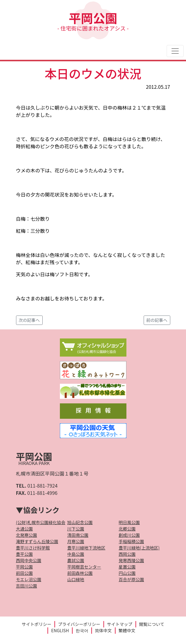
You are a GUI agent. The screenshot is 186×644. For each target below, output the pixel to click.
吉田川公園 (27, 586)
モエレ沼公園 (29, 579)
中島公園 (76, 554)
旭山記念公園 (80, 522)
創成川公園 (129, 535)
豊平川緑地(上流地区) (139, 548)
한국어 (82, 630)
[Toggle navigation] (175, 51)
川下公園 (76, 529)
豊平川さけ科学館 (33, 548)
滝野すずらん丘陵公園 (37, 541)
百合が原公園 (131, 579)
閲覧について (152, 624)
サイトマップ (120, 624)
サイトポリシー (37, 624)
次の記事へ (29, 320)
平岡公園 (93, 20)
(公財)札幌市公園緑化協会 (41, 522)
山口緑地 (76, 579)
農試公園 (76, 560)
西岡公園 (127, 554)
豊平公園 (24, 554)
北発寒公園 (27, 535)
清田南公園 (78, 535)
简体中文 (103, 630)
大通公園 (24, 529)
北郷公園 (127, 529)
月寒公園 (76, 541)
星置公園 (127, 567)
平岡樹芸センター (84, 567)
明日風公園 (129, 522)
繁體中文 (127, 630)
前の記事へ (157, 320)
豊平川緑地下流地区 (86, 548)
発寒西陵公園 (131, 560)
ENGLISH (60, 630)
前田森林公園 (80, 573)
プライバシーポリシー (79, 624)
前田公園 (24, 573)
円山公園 (127, 573)
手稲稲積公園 (131, 541)
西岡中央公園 (29, 560)
